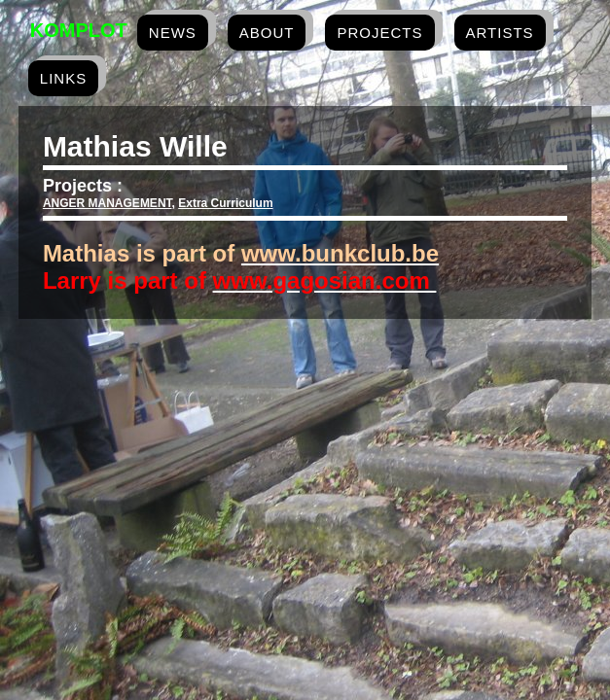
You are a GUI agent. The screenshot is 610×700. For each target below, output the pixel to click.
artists (500, 33)
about (267, 33)
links (63, 78)
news (173, 33)
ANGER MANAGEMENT (108, 203)
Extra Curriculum (225, 203)
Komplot (79, 30)
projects (379, 33)
